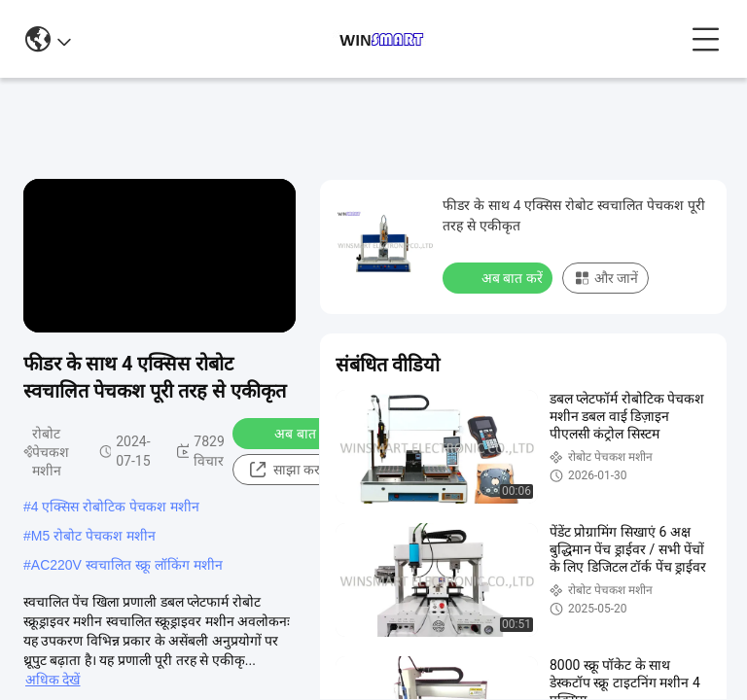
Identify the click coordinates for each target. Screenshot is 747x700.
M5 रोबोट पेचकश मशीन (93, 536)
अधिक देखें (53, 680)
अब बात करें (292, 433)
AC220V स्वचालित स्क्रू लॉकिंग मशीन (127, 565)
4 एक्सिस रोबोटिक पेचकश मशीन (115, 507)
